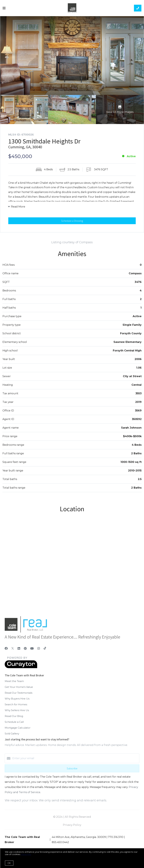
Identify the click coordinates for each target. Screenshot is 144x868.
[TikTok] (45, 651)
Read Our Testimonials (19, 695)
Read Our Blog (14, 718)
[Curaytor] (21, 670)
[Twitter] (13, 651)
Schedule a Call (14, 724)
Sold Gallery (12, 736)
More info (26, 854)
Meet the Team (14, 683)
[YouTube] (32, 651)
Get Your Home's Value (19, 689)
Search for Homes (16, 707)
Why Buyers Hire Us (17, 701)
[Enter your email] (75, 761)
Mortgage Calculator (18, 730)
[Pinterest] (25, 651)
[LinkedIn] (19, 651)
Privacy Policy (72, 827)
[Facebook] (6, 651)
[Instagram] (39, 651)
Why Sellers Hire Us (17, 712)
